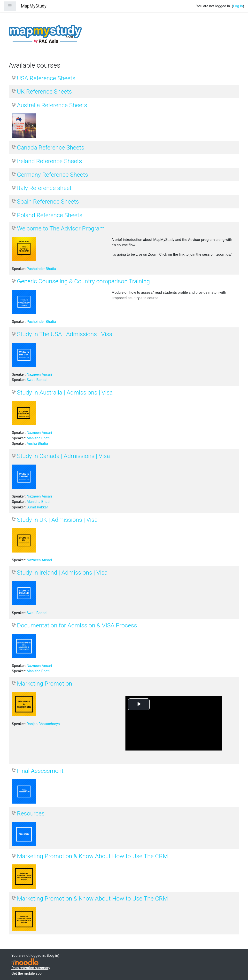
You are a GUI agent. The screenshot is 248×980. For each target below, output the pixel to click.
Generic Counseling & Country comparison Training (83, 281)
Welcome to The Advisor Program (61, 228)
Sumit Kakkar (37, 507)
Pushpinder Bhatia (41, 269)
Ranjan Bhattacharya (43, 724)
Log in (238, 6)
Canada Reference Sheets (51, 147)
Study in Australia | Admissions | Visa (65, 392)
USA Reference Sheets (46, 78)
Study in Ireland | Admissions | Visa (62, 573)
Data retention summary (31, 968)
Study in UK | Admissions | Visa (57, 520)
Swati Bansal (37, 380)
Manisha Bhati (38, 438)
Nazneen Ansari (39, 374)
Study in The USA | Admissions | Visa (65, 334)
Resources (31, 813)
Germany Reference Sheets (52, 175)
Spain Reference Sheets (48, 202)
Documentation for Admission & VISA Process (77, 625)
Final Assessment (40, 771)
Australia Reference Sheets (52, 105)
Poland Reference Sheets (50, 215)
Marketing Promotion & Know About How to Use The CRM (92, 856)
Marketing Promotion (45, 684)
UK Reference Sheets (44, 91)
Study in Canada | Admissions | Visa (63, 456)
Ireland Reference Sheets (50, 161)
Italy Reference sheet (44, 188)
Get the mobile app (27, 973)
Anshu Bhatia (37, 443)
